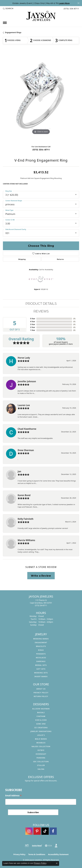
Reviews (41, 311)
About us (41, 689)
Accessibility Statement (58, 854)
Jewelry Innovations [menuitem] (41, 731)
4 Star (33, 321)
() (74, 319)
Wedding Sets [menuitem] (41, 673)
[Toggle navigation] (5, 23)
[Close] (78, 3)
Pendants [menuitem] (41, 654)
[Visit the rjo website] (27, 846)
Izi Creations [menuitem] (41, 728)
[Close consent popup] (57, 863)
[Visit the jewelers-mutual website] (37, 846)
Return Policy (41, 696)
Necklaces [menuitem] (41, 658)
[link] (71, 9)
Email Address (13, 796)
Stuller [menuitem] (41, 765)
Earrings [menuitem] (41, 661)
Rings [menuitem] (41, 650)
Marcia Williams (26, 540)
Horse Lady (24, 358)
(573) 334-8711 (41, 149)
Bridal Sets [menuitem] (41, 665)
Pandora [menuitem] (41, 758)
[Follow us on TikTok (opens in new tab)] (45, 831)
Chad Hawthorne (27, 429)
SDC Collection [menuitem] (41, 762)
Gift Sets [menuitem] (41, 669)
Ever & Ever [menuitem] (41, 720)
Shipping (22, 259)
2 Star (33, 327)
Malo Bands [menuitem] (41, 739)
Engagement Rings (13, 32)
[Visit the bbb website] (56, 846)
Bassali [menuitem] (41, 713)
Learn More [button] (64, 3)
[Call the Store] (41, 605)
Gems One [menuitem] (41, 724)
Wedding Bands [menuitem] (41, 639)
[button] (8, 9)
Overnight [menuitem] (41, 754)
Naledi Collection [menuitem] (41, 746)
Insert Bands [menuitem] (41, 677)
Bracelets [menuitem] (41, 646)
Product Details (41, 303)
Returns (60, 259)
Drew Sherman (26, 450)
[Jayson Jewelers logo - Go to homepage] (41, 16)
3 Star (33, 324)
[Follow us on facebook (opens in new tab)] (53, 831)
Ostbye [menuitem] (41, 750)
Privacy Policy (41, 693)
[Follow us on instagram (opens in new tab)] (29, 831)
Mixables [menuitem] (41, 743)
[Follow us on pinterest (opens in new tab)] (37, 831)
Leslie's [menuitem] (41, 735)
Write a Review (41, 575)
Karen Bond (24, 495)
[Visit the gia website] (48, 846)
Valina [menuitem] (41, 769)
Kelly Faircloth (26, 519)
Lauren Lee (24, 405)
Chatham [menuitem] (41, 716)
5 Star (33, 319)
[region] (41, 97)
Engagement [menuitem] (41, 643)
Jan (19, 471)
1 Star (33, 330)
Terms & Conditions (37, 854)
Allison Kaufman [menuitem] (41, 709)
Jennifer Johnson (27, 381)
